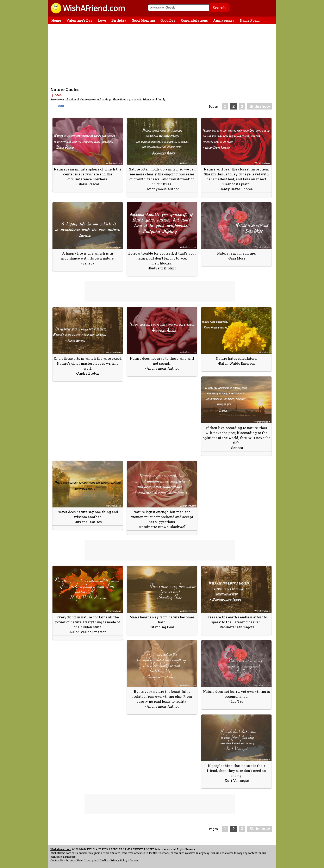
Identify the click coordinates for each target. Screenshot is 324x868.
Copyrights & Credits (96, 860)
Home (56, 20)
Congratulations (194, 20)
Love (102, 20)
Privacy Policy (119, 860)
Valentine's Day (79, 20)
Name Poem (250, 20)
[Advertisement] (163, 55)
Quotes (56, 95)
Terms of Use (74, 860)
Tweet (61, 106)
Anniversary (224, 20)
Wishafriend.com (61, 849)
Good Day (168, 20)
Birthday (119, 20)
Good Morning (143, 20)
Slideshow (260, 106)
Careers (134, 860)
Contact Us (57, 860)
